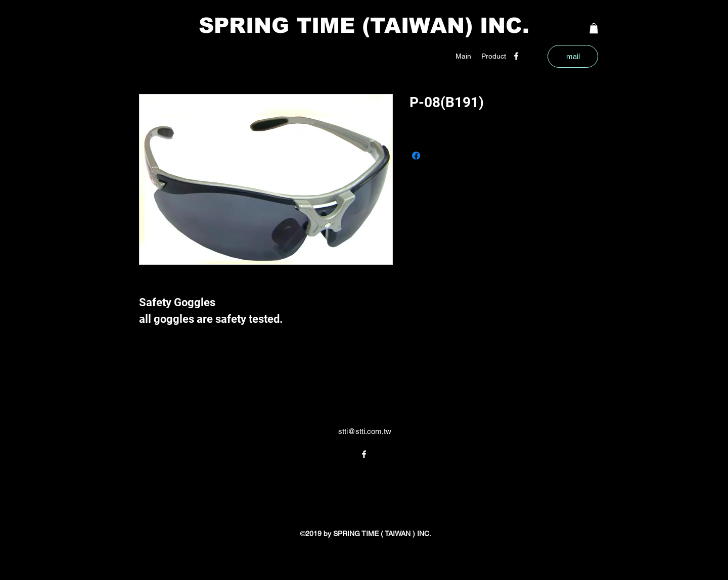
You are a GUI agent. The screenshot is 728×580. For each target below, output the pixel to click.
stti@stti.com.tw (365, 431)
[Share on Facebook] (416, 156)
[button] (494, 56)
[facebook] (516, 56)
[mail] (573, 56)
